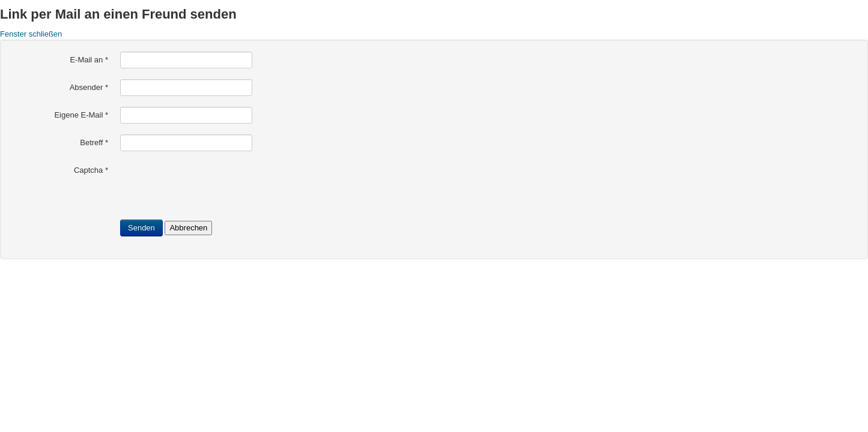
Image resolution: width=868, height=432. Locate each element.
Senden (141, 228)
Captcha (91, 170)
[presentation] (211, 185)
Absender (89, 87)
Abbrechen (188, 228)
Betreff (94, 142)
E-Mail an (89, 60)
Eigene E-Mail (81, 115)
